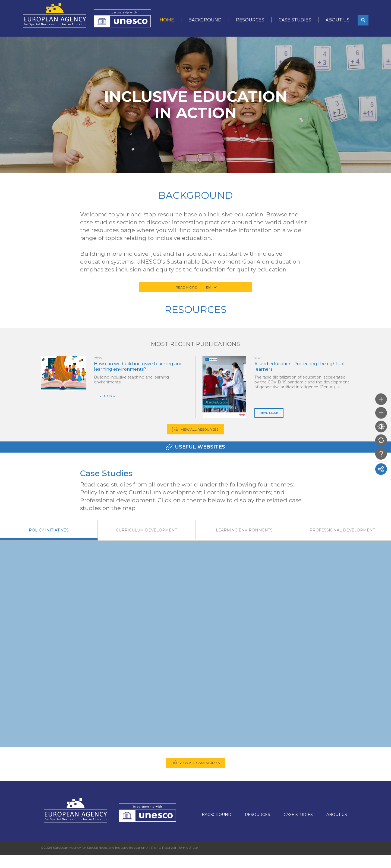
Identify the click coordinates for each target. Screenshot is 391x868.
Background (205, 20)
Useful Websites (200, 460)
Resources (250, 20)
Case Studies (295, 20)
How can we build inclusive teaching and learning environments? (138, 366)
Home (167, 20)
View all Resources (200, 436)
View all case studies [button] (200, 776)
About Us (338, 20)
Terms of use (188, 861)
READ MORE (110, 396)
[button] (363, 20)
